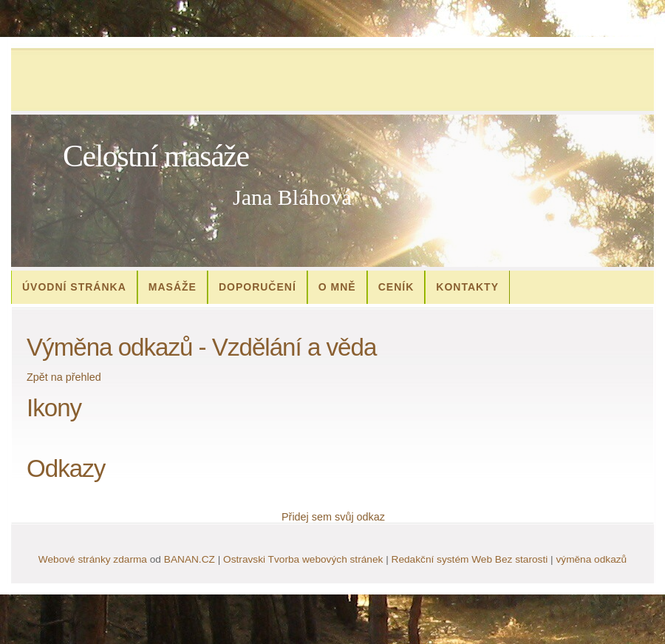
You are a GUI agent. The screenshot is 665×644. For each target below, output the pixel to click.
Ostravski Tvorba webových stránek (303, 559)
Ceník (396, 287)
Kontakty (467, 287)
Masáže (173, 287)
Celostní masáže (156, 156)
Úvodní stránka (74, 287)
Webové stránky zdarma (93, 559)
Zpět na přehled (64, 377)
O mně (337, 287)
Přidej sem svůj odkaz (333, 517)
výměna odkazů (591, 559)
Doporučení (258, 287)
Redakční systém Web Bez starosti (470, 559)
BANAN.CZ (190, 559)
